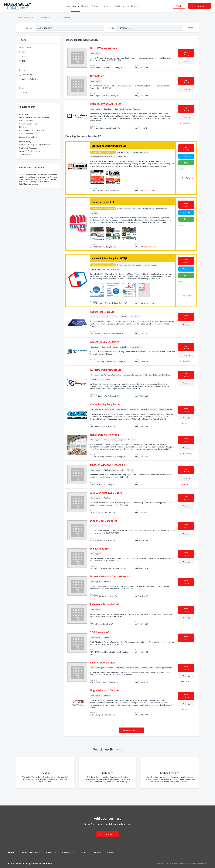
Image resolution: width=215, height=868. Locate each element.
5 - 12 (186, 296)
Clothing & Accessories (29, 148)
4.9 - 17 (187, 178)
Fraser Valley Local (25, 18)
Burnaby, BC (45, 18)
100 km (25, 61)
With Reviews (28, 74)
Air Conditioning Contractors (32, 130)
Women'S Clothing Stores (30, 151)
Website (186, 61)
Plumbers (23, 127)
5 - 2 (186, 123)
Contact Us (97, 6)
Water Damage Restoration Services (35, 117)
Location (111, 28)
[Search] (189, 28)
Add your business (131, 6)
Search (76, 6)
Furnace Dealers (26, 120)
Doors (25, 93)
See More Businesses (131, 730)
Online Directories (30, 852)
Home (68, 6)
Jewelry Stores (26, 154)
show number (150, 190)
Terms (83, 852)
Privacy (97, 852)
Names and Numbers (41, 863)
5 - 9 (186, 361)
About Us (85, 6)
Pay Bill (117, 6)
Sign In (179, 6)
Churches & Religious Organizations (35, 145)
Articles (108, 6)
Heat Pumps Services (28, 134)
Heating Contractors (28, 124)
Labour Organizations (28, 137)
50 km (24, 56)
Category (29, 28)
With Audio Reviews (31, 79)
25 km (24, 52)
